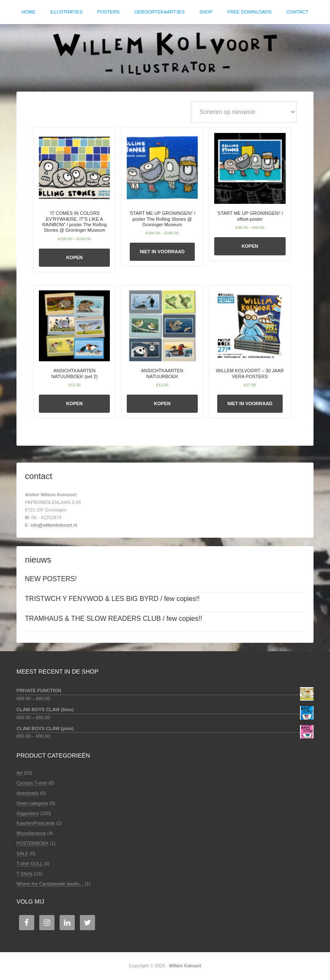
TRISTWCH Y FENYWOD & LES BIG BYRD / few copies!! (112, 599)
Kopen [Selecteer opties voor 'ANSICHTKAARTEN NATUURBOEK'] (162, 403)
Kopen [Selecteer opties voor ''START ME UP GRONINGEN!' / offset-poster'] (250, 246)
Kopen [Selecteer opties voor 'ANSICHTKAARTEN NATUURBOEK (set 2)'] (75, 403)
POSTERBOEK (33, 843)
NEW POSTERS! (51, 579)
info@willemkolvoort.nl (54, 525)
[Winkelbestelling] (244, 112)
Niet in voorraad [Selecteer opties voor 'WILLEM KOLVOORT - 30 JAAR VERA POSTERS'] (250, 403)
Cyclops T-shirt (32, 783)
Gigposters (28, 813)
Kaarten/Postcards (36, 823)
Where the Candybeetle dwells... (50, 884)
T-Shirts (25, 874)
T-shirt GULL (30, 864)
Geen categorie (32, 803)
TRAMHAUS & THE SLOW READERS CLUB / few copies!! (113, 619)
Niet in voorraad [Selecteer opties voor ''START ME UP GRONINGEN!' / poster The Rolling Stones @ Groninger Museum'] (162, 252)
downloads (28, 793)
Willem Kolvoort (165, 54)
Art (19, 773)
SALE (22, 853)
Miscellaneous (31, 833)
